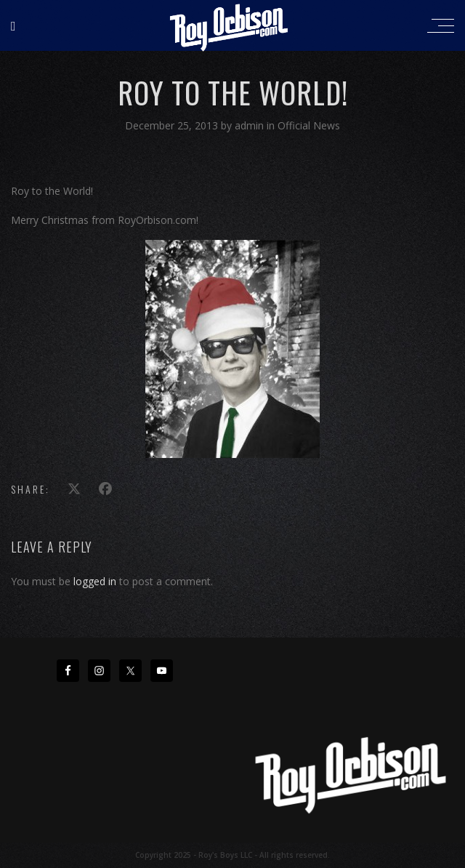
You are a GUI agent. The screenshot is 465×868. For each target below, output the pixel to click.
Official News (309, 125)
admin (251, 125)
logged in (95, 581)
